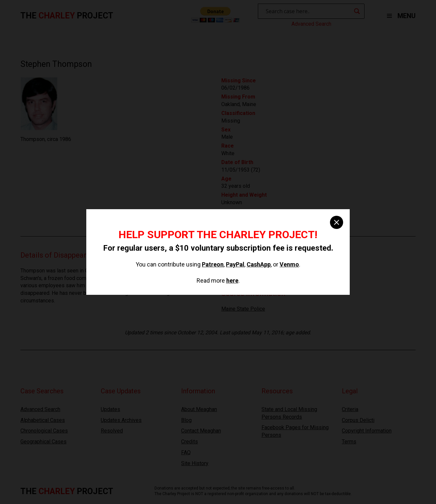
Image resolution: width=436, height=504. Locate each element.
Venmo (289, 264)
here (232, 280)
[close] (337, 222)
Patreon (213, 264)
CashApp (259, 264)
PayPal (235, 264)
